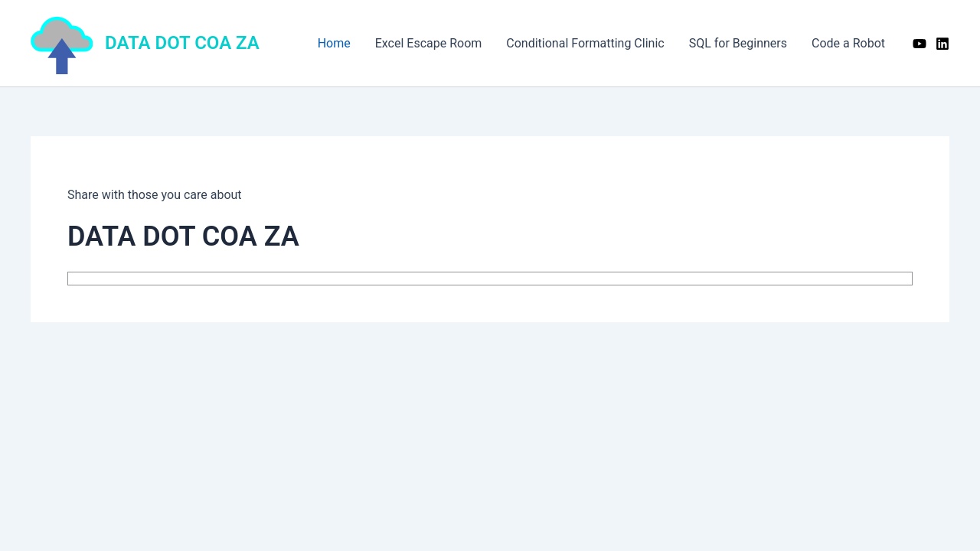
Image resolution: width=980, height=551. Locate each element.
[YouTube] (920, 44)
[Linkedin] (942, 44)
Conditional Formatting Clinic (585, 43)
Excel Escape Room (429, 43)
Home (334, 43)
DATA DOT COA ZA (182, 43)
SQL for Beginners (738, 43)
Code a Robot (848, 43)
